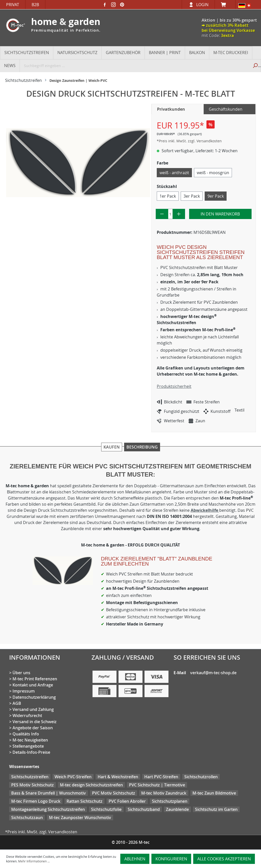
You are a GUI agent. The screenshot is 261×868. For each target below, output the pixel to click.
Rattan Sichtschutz (84, 801)
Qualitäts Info (26, 734)
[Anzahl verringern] (162, 214)
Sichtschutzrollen (201, 777)
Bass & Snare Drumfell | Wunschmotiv (49, 793)
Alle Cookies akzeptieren (224, 859)
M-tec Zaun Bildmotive (214, 793)
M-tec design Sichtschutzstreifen (91, 785)
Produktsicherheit (174, 386)
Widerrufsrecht (27, 716)
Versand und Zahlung (33, 709)
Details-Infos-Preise (31, 752)
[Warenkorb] (225, 5)
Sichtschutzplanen (170, 801)
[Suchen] (255, 66)
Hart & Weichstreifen (118, 777)
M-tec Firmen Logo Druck (36, 801)
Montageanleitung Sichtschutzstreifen (48, 809)
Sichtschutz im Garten (216, 809)
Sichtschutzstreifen (30, 777)
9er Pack (216, 196)
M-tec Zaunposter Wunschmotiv (80, 818)
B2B (35, 5)
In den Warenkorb (220, 214)
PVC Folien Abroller (127, 801)
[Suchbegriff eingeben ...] (135, 66)
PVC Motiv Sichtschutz (114, 793)
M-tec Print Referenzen (35, 679)
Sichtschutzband (144, 809)
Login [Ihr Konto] (202, 5)
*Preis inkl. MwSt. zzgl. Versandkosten (189, 141)
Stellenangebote (28, 746)
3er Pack (192, 196)
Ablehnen (135, 859)
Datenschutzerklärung (34, 697)
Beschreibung (142, 447)
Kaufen (112, 447)
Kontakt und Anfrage (33, 685)
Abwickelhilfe (205, 510)
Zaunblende (177, 809)
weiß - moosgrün (213, 173)
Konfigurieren (171, 859)
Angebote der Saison (33, 728)
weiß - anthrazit (174, 173)
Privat (13, 5)
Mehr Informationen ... (34, 861)
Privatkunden (171, 109)
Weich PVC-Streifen (73, 777)
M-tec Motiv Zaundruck (164, 793)
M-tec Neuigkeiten (30, 740)
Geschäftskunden (226, 109)
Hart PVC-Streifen (161, 777)
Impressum (24, 691)
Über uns (21, 673)
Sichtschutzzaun (27, 818)
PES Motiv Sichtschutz (32, 785)
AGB (17, 703)
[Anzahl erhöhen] (179, 214)
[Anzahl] (171, 214)
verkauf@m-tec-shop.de (213, 673)
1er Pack (168, 196)
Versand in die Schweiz (35, 722)
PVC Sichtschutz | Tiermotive (157, 785)
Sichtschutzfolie (106, 809)
